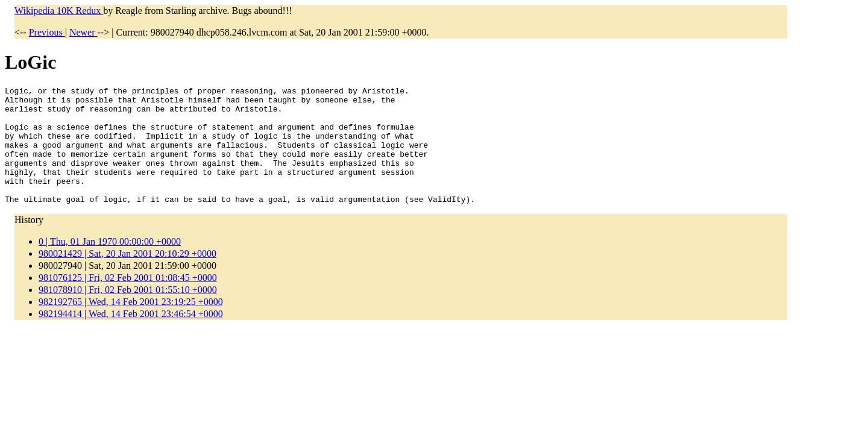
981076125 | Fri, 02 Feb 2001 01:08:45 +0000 (128, 301)
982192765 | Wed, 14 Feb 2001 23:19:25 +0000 (131, 325)
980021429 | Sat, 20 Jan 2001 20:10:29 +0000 (127, 277)
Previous (47, 32)
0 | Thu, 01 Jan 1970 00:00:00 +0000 (110, 265)
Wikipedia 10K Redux (59, 11)
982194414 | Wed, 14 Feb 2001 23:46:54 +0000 (131, 337)
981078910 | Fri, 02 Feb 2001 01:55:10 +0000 (128, 313)
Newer (83, 32)
